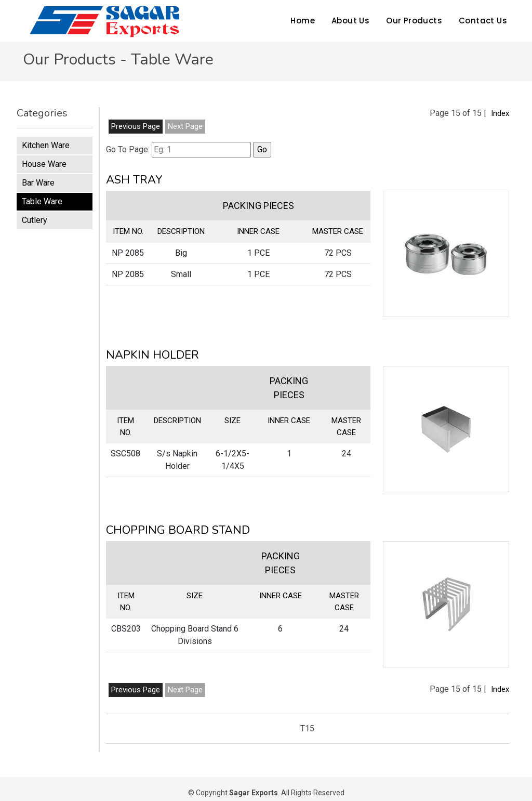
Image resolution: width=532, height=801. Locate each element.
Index (500, 113)
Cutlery (35, 220)
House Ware (44, 164)
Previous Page (136, 126)
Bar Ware (38, 183)
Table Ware (42, 201)
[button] (446, 254)
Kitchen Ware (46, 145)
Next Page (185, 126)
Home (303, 21)
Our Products (414, 21)
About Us (350, 21)
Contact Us (483, 21)
